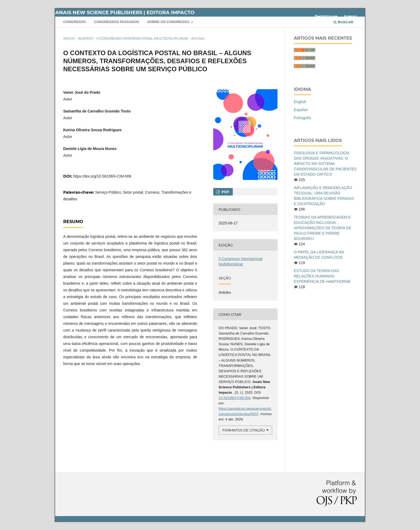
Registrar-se (326, 16)
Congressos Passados (117, 22)
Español (301, 110)
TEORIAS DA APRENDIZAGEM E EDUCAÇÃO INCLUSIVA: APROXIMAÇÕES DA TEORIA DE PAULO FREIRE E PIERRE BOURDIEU (322, 228)
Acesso (350, 16)
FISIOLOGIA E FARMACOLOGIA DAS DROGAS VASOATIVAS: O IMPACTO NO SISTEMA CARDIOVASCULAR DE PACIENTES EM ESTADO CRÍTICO (325, 164)
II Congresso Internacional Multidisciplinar (142, 38)
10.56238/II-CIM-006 (235, 398)
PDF (225, 192)
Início (69, 38)
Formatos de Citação (244, 430)
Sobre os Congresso (169, 22)
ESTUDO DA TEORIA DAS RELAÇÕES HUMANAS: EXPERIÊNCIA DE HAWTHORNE (322, 276)
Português (302, 118)
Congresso (75, 22)
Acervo (86, 38)
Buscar (343, 22)
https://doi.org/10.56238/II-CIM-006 (102, 176)
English (300, 102)
